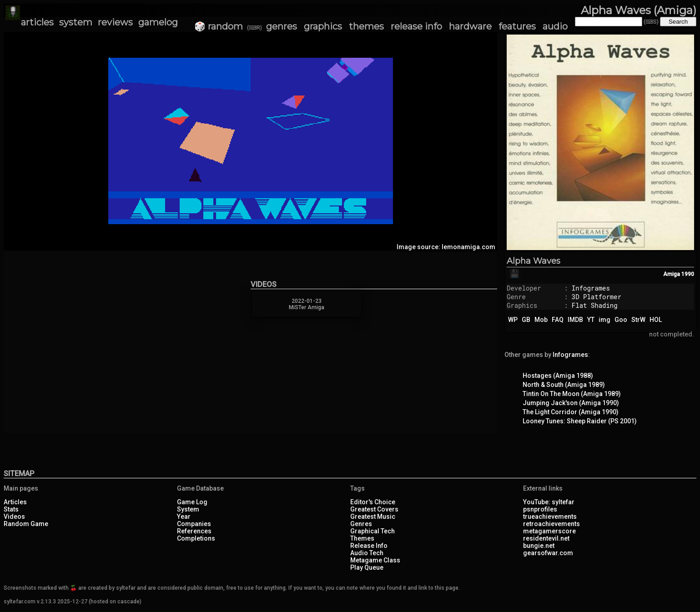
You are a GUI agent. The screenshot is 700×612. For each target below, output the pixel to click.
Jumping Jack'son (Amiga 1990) (571, 403)
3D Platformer (597, 297)
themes (366, 26)
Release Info (369, 546)
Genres (361, 524)
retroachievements (551, 524)
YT (591, 320)
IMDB (575, 320)
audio (555, 26)
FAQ (558, 320)
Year (184, 517)
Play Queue (367, 567)
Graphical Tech (373, 531)
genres (282, 26)
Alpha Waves (534, 261)
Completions (196, 538)
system (76, 22)
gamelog (158, 22)
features (517, 26)
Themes (362, 538)
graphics (323, 26)
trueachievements (550, 517)
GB (526, 320)
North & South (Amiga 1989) (564, 385)
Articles (15, 502)
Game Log (192, 502)
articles (37, 22)
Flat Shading (595, 305)
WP (513, 320)
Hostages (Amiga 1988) (558, 376)
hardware (470, 26)
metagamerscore (549, 531)
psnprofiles (540, 509)
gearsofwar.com (548, 553)
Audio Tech (367, 553)
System (188, 509)
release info (416, 26)
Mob (541, 320)
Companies (194, 524)
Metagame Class (375, 560)
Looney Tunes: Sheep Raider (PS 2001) (580, 421)
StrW (638, 320)
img (604, 320)
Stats (11, 509)
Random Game (26, 524)
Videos (14, 517)
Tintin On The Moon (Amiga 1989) (572, 394)
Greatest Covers (374, 509)
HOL (656, 320)
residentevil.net (546, 538)
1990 (688, 274)
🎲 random (219, 26)
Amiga (672, 274)
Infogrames (591, 288)
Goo (621, 320)
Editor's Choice (373, 502)
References (194, 531)
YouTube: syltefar (549, 502)
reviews (115, 22)
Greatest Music (373, 517)
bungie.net (539, 546)
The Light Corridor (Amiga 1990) (571, 412)
